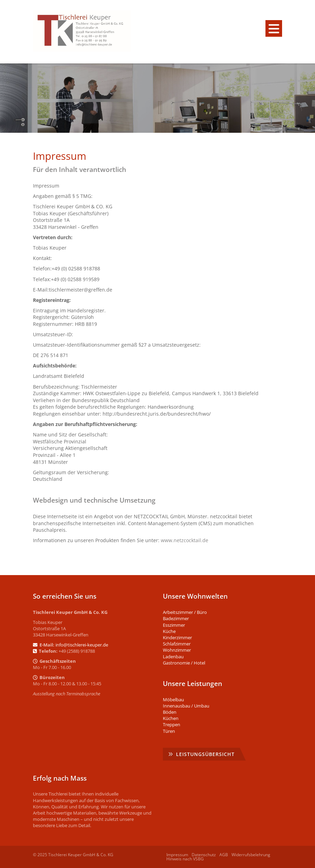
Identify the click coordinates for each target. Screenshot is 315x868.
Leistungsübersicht (205, 754)
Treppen (172, 724)
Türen (169, 731)
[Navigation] (274, 28)
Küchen (171, 718)
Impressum (177, 855)
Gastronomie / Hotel (184, 663)
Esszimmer (174, 625)
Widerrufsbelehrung (251, 855)
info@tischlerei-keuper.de (82, 645)
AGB (224, 855)
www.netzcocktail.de (185, 540)
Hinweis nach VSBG (185, 859)
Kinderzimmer (177, 637)
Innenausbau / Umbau (186, 706)
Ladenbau (173, 657)
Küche (169, 631)
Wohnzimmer (177, 650)
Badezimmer (176, 618)
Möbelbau (173, 700)
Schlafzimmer (177, 644)
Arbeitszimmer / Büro (185, 612)
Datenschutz (204, 855)
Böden (170, 712)
